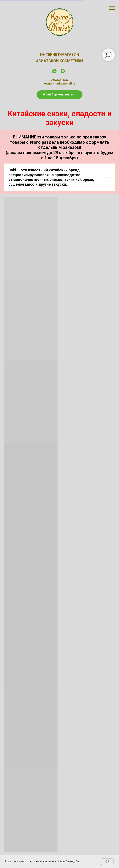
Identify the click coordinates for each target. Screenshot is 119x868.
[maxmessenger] (63, 72)
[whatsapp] (54, 72)
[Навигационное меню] (112, 8)
